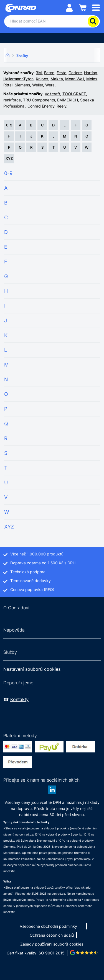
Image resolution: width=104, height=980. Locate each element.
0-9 (9, 125)
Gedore (75, 73)
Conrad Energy (41, 106)
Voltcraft (52, 94)
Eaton (49, 73)
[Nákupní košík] (83, 7)
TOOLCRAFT (74, 94)
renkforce (12, 100)
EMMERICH (68, 100)
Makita (57, 79)
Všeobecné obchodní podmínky (49, 926)
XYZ (9, 158)
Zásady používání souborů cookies (52, 944)
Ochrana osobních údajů (52, 935)
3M (39, 73)
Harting (91, 73)
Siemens (22, 85)
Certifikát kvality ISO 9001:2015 (35, 953)
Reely (61, 106)
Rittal (8, 85)
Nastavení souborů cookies (32, 669)
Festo (61, 73)
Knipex (42, 79)
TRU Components (39, 100)
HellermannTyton (18, 79)
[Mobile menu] (96, 7)
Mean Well (75, 79)
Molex (92, 79)
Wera (50, 85)
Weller (38, 85)
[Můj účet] (69, 7)
